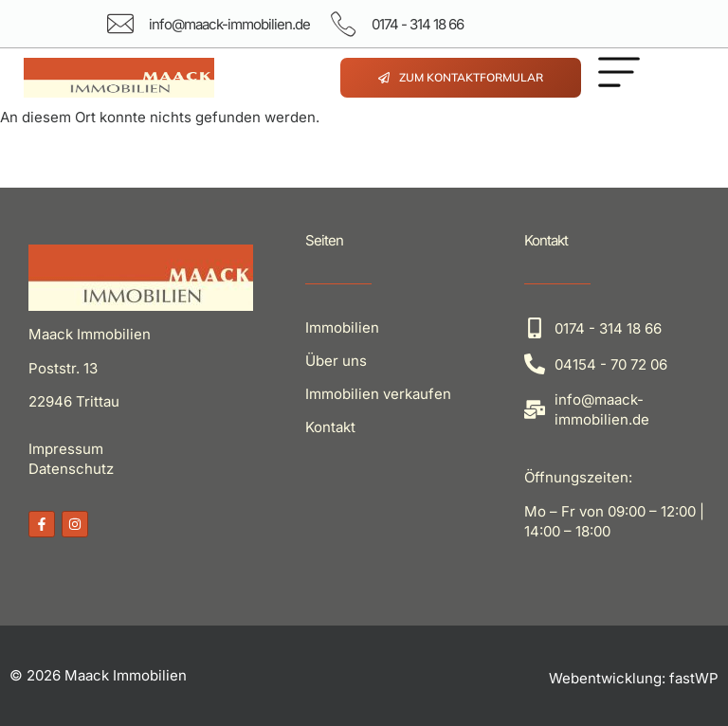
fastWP (694, 678)
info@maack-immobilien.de (229, 24)
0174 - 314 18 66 (418, 24)
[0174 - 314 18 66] (343, 24)
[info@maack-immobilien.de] (120, 24)
